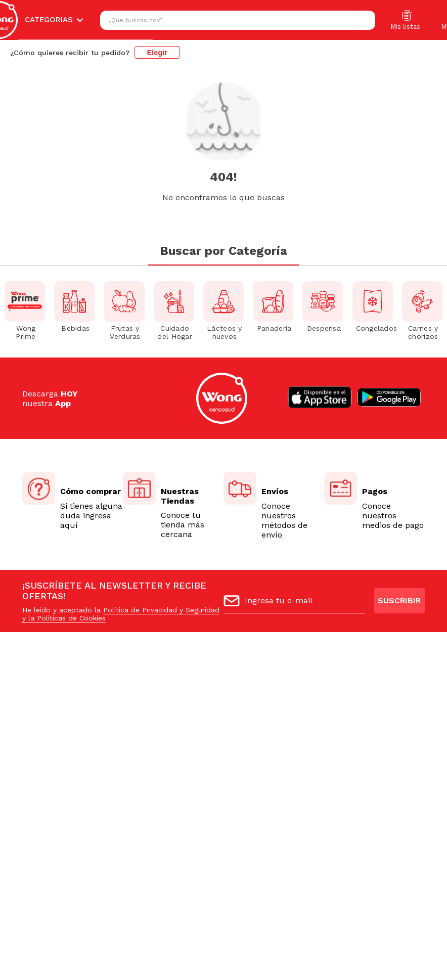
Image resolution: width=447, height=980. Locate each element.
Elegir (158, 53)
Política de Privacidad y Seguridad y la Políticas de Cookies (121, 614)
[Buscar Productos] (365, 20)
